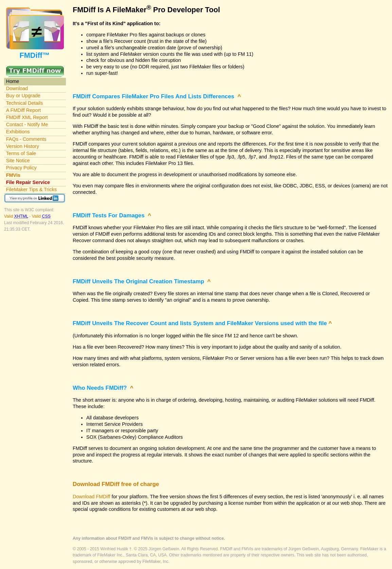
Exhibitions (18, 132)
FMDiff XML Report (27, 117)
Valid (17, 216)
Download (17, 88)
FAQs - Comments (26, 139)
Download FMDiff (91, 497)
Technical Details (24, 103)
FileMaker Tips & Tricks (31, 189)
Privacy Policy (21, 168)
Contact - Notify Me (27, 124)
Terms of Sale (21, 153)
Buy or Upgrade (23, 96)
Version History (23, 146)
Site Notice (18, 161)
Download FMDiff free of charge (116, 484)
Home (13, 81)
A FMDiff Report (23, 110)
